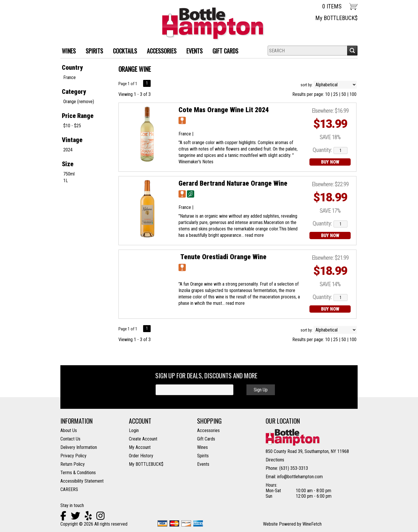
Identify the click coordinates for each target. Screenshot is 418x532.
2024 (68, 150)
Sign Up (261, 390)
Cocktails (123, 52)
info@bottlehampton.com (300, 477)
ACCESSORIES (160, 52)
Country (72, 68)
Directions (275, 460)
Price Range (78, 116)
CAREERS (69, 489)
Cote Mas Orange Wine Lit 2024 (224, 110)
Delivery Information (79, 447)
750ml (69, 174)
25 (336, 94)
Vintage (72, 140)
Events (194, 51)
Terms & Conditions (78, 473)
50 (344, 94)
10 (327, 94)
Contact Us (70, 439)
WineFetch (312, 524)
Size (68, 164)
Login (134, 430)
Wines (202, 447)
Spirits (203, 456)
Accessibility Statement (82, 481)
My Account (140, 447)
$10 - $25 (72, 126)
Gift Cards (225, 51)
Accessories (208, 430)
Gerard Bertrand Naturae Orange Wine (233, 183)
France (70, 77)
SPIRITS (92, 52)
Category (74, 92)
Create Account (143, 439)
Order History (141, 456)
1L (66, 181)
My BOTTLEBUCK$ (336, 18)
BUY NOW (330, 162)
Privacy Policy (73, 456)
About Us (69, 430)
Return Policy (73, 464)
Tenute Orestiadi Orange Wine (222, 257)
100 (353, 94)
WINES (67, 52)
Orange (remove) (79, 102)
